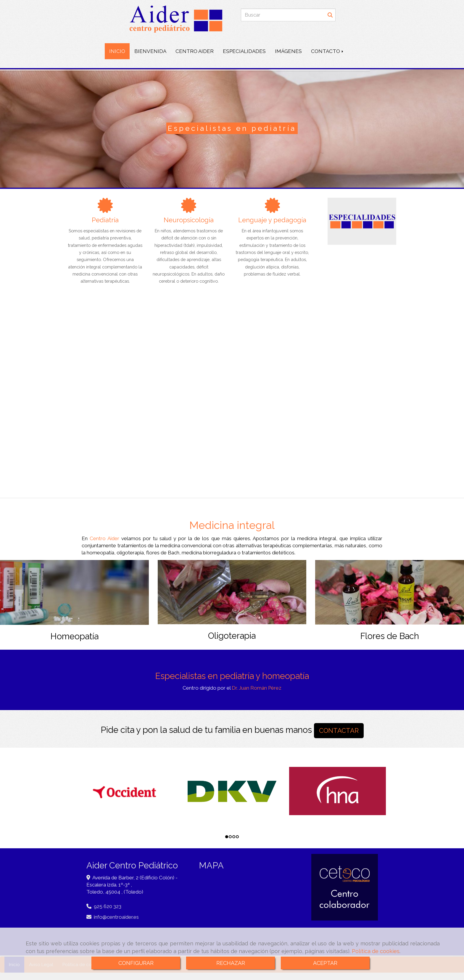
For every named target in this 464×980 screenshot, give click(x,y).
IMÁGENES (288, 51)
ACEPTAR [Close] (325, 963)
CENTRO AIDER (195, 51)
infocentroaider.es (116, 917)
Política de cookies (376, 951)
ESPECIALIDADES (244, 51)
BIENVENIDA (150, 51)
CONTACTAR (339, 730)
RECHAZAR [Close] (231, 963)
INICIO (117, 51)
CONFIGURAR (136, 963)
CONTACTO (328, 51)
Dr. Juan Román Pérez (257, 688)
